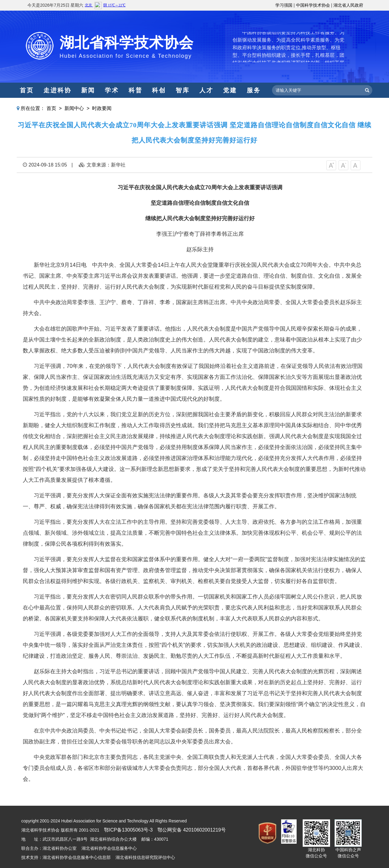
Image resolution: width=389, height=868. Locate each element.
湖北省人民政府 (348, 5)
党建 (230, 90)
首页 (27, 90)
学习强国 (284, 5)
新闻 (88, 90)
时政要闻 (102, 108)
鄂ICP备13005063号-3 (128, 830)
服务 (254, 90)
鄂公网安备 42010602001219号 (192, 830)
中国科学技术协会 (313, 5)
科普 (136, 90)
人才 (206, 90)
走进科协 (57, 90)
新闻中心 (74, 108)
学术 (112, 90)
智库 (183, 90)
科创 (159, 90)
